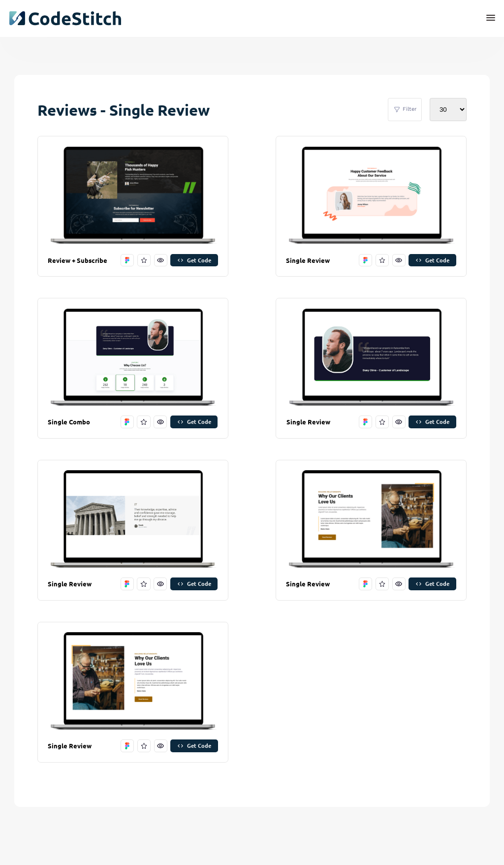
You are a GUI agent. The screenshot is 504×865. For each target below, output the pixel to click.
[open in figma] (127, 260)
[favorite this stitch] (144, 260)
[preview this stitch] (161, 260)
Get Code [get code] (194, 260)
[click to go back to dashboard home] (65, 18)
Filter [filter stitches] (405, 109)
